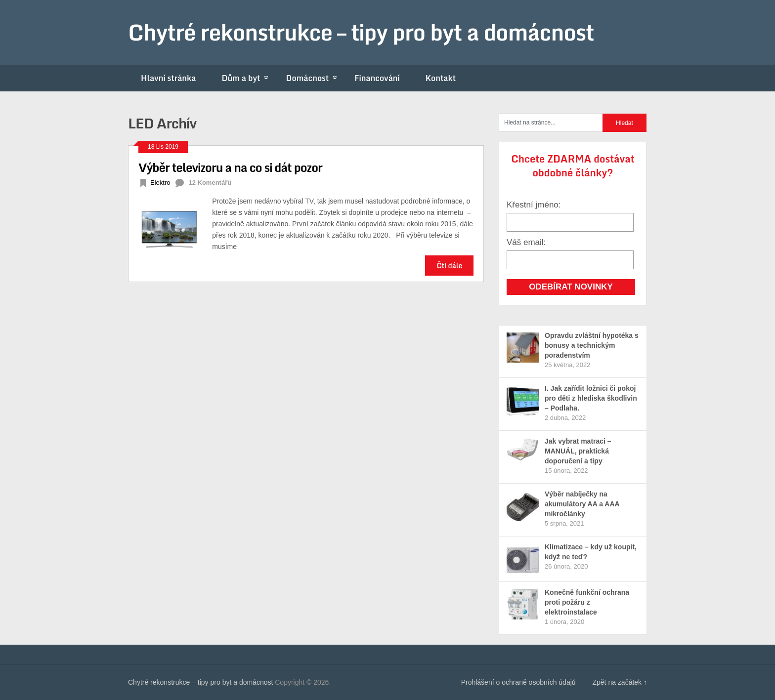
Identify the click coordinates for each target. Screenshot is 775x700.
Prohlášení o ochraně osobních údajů (518, 682)
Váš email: (526, 242)
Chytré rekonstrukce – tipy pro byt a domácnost (361, 32)
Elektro (160, 183)
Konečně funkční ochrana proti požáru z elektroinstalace (587, 602)
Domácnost (314, 78)
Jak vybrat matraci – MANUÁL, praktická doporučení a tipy (578, 451)
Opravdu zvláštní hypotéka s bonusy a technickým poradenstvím (592, 345)
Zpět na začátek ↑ (620, 682)
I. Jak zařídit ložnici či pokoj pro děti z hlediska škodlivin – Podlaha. (591, 398)
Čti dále (449, 266)
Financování (377, 78)
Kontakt (441, 78)
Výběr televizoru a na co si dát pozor (230, 167)
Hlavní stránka (168, 78)
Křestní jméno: (534, 205)
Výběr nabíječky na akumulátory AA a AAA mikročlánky (582, 504)
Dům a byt (247, 78)
